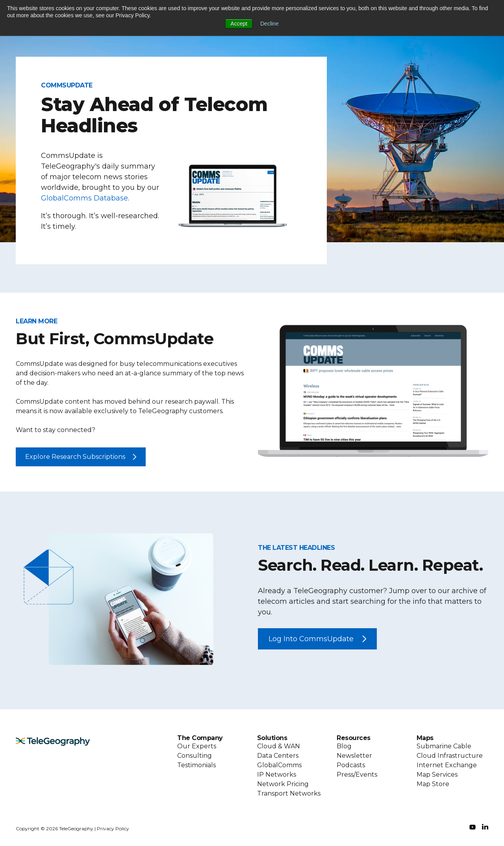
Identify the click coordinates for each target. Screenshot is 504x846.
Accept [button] (239, 24)
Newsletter (354, 756)
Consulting (195, 756)
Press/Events (357, 775)
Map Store (433, 784)
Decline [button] (270, 24)
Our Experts (197, 746)
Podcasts (351, 765)
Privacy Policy (113, 828)
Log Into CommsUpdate (311, 639)
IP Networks (277, 775)
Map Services (437, 775)
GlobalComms (279, 765)
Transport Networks (289, 793)
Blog (344, 746)
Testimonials (196, 765)
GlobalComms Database (84, 198)
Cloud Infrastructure (450, 756)
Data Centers (278, 756)
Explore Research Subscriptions (75, 457)
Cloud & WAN (279, 746)
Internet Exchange (447, 765)
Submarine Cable (444, 746)
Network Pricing (283, 784)
